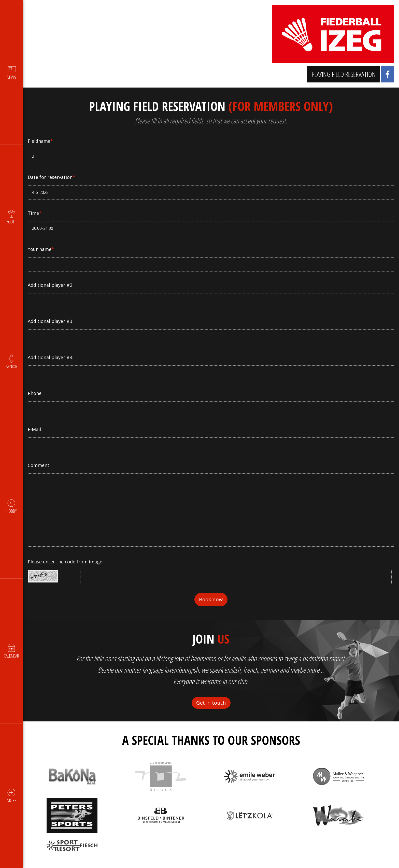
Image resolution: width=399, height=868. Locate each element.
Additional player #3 (50, 321)
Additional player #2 (50, 285)
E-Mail (35, 429)
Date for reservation (52, 177)
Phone (35, 393)
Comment (39, 465)
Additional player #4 (50, 357)
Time (35, 213)
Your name (41, 249)
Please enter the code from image (65, 562)
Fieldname (41, 141)
